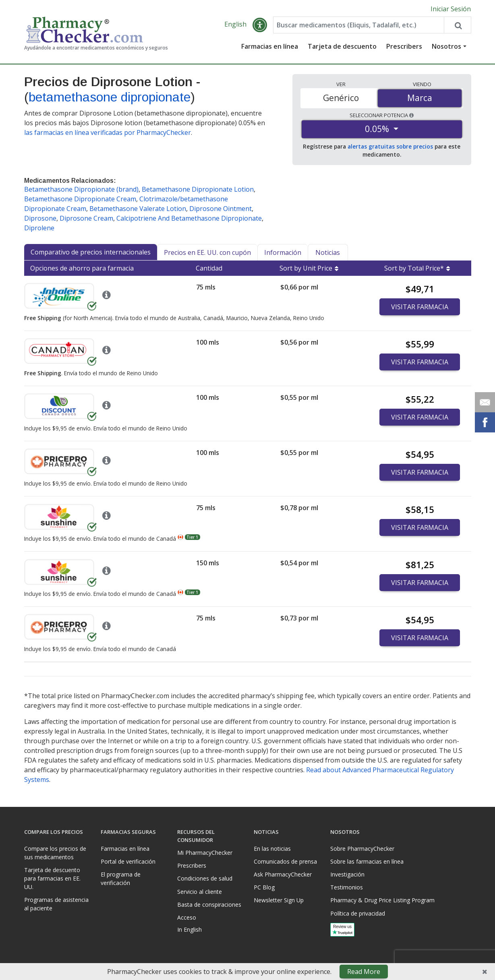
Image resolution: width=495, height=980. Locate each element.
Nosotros (446, 46)
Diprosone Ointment (221, 209)
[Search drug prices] (457, 25)
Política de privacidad (358, 913)
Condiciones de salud (205, 878)
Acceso (187, 917)
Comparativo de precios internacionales (91, 252)
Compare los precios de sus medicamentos (55, 853)
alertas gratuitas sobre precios (390, 146)
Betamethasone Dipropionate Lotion (198, 189)
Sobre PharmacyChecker (362, 849)
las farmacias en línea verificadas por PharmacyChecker (108, 132)
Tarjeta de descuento (342, 46)
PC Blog (264, 887)
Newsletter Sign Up (279, 900)
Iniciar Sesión (451, 9)
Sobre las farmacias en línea (367, 861)
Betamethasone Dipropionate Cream (80, 199)
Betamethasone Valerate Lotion (138, 209)
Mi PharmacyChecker (205, 853)
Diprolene (39, 228)
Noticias (328, 252)
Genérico (341, 98)
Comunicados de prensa (285, 861)
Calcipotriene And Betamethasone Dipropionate (189, 218)
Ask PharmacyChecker (283, 874)
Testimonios (347, 887)
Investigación (347, 874)
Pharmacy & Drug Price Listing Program (382, 900)
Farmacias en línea (270, 46)
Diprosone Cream (86, 218)
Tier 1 (192, 537)
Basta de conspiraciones (209, 905)
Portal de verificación (128, 861)
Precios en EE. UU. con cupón (207, 252)
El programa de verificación (121, 879)
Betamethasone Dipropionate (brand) (81, 189)
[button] (260, 25)
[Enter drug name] (359, 25)
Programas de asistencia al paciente (56, 904)
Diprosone (40, 218)
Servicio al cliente (200, 892)
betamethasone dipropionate (110, 97)
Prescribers (404, 46)
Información (283, 252)
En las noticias (272, 849)
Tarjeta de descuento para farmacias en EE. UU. (52, 878)
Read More (364, 972)
